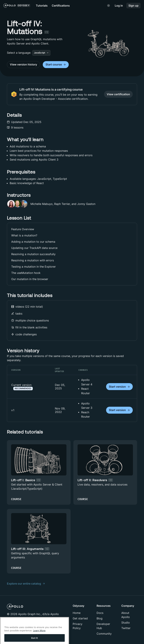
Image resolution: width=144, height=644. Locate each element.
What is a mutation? (24, 235)
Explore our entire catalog (26, 584)
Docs (100, 613)
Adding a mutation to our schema (33, 242)
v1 (13, 410)
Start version (119, 387)
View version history (23, 65)
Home (77, 613)
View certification (118, 94)
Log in (119, 6)
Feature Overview (23, 229)
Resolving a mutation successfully (33, 254)
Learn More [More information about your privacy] (39, 634)
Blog (100, 618)
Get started (80, 618)
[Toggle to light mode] (109, 6)
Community (104, 634)
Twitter (126, 628)
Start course (56, 65)
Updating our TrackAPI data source (34, 248)
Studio (126, 623)
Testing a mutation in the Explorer (33, 267)
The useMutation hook (26, 273)
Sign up (133, 6)
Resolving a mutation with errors (33, 260)
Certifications (61, 6)
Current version (22, 387)
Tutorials (42, 6)
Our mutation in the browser (30, 279)
